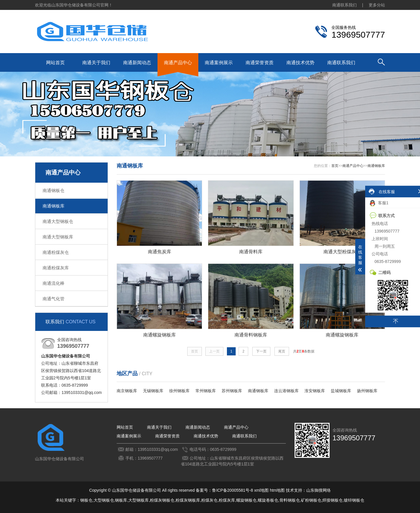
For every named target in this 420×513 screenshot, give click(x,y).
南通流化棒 (54, 283)
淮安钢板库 (315, 391)
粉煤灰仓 (209, 500)
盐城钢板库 (341, 391)
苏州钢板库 (232, 391)
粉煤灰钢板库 (188, 500)
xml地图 (261, 490)
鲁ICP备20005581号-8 (232, 490)
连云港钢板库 (286, 391)
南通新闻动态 (137, 63)
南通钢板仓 (54, 190)
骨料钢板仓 (290, 500)
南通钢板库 (54, 206)
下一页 (261, 351)
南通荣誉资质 (260, 63)
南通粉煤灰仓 (56, 252)
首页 (335, 166)
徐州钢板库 (179, 391)
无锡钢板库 (153, 391)
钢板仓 (86, 500)
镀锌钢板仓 (354, 500)
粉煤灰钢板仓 (162, 500)
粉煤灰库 (227, 500)
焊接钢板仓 (332, 500)
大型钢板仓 (104, 500)
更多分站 (377, 5)
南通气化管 (54, 299)
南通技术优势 (300, 63)
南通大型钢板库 (58, 237)
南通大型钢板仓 (58, 221)
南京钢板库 (127, 391)
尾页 (282, 351)
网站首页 (55, 63)
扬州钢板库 (367, 391)
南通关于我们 (96, 63)
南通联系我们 (344, 5)
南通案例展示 (219, 63)
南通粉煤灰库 (56, 268)
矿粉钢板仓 (311, 500)
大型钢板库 (139, 500)
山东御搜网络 (318, 490)
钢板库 (121, 500)
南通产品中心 (178, 63)
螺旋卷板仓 (268, 500)
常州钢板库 (206, 391)
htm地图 (277, 490)
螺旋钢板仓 (246, 500)
